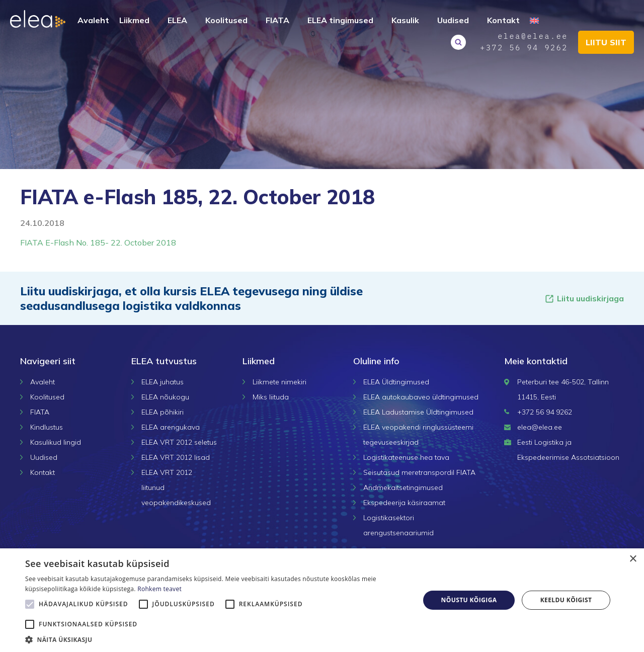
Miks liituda (271, 397)
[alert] (322, 600)
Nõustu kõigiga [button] (469, 600)
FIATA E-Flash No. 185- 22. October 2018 (98, 242)
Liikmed (134, 20)
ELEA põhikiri (163, 412)
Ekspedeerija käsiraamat (404, 503)
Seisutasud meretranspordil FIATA (419, 472)
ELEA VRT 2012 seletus (179, 442)
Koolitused (226, 20)
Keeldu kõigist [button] (566, 600)
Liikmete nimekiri (279, 382)
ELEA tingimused (340, 20)
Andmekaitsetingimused (403, 487)
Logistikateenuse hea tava (406, 457)
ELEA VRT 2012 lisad (176, 457)
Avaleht (93, 20)
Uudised (453, 20)
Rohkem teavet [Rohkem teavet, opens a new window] (159, 589)
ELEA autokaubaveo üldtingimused (421, 397)
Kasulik (405, 20)
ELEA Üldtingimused (396, 382)
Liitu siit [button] (606, 42)
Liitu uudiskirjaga (584, 299)
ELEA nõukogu (165, 397)
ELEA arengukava (171, 427)
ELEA (177, 20)
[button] (217, 639)
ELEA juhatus (163, 382)
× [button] (633, 559)
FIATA (277, 20)
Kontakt (503, 20)
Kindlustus (47, 427)
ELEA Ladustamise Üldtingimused (418, 412)
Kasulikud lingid (56, 442)
